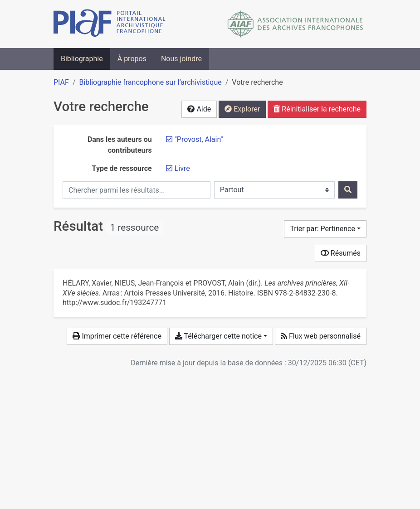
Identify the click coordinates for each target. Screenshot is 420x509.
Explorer (242, 109)
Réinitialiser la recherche (317, 109)
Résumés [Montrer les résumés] (341, 253)
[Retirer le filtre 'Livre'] (182, 168)
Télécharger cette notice (218, 336)
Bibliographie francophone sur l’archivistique (150, 82)
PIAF (61, 82)
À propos (132, 59)
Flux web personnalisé (321, 336)
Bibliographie (82, 59)
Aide (199, 109)
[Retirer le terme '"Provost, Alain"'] (199, 139)
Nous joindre (181, 59)
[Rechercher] (348, 190)
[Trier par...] (325, 229)
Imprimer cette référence (117, 336)
